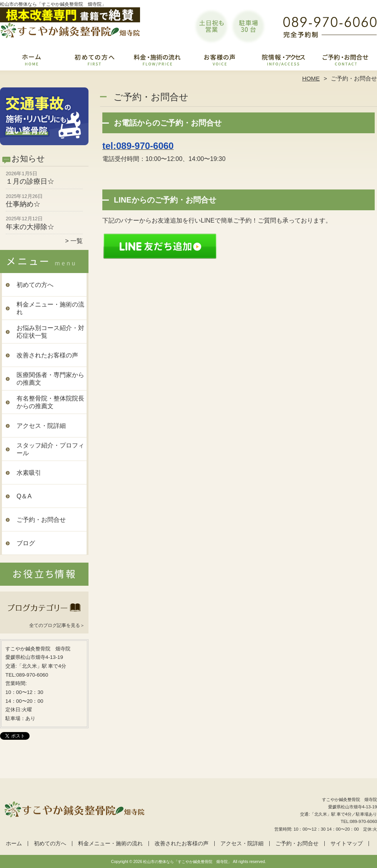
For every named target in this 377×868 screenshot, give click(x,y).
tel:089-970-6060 (138, 146)
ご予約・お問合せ (345, 60)
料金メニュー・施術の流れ (157, 60)
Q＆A (24, 496)
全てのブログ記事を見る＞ (57, 625)
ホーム (32, 60)
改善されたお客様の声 (220, 60)
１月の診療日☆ (30, 181)
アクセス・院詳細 (283, 60)
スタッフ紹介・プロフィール (50, 449)
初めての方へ (94, 60)
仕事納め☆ (23, 204)
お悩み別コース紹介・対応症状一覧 (50, 332)
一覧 (77, 241)
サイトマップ (347, 844)
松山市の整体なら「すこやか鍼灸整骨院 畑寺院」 (187, 862)
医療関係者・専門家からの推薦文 (50, 379)
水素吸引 (29, 473)
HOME (311, 78)
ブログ (26, 543)
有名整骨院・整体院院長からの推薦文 (50, 402)
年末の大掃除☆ (30, 227)
